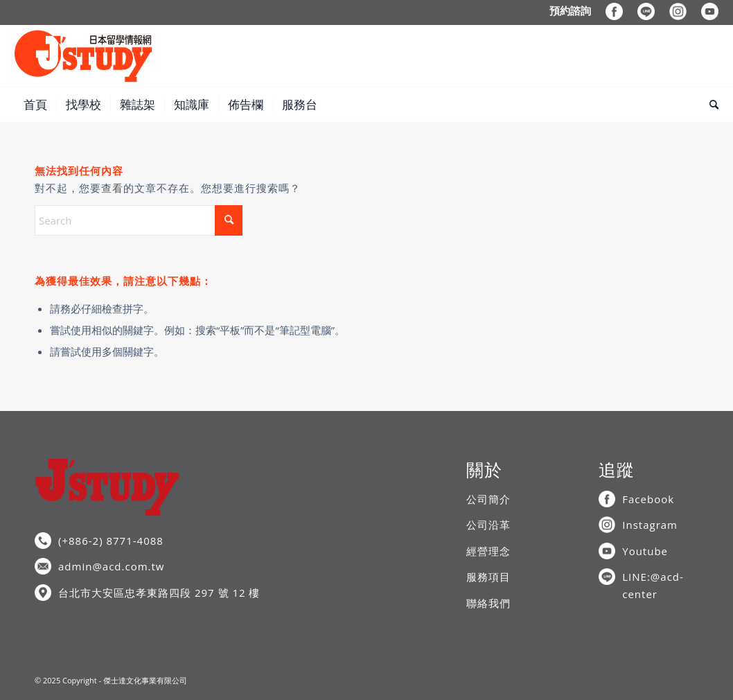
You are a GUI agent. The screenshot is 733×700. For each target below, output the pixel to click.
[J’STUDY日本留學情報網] (83, 56)
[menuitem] (571, 10)
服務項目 (488, 577)
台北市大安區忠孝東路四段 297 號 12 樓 (159, 593)
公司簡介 (488, 499)
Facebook (648, 499)
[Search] (709, 105)
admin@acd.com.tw (111, 566)
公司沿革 (488, 525)
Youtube (645, 551)
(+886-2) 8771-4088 (111, 541)
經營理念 (488, 551)
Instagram (650, 525)
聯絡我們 (488, 603)
